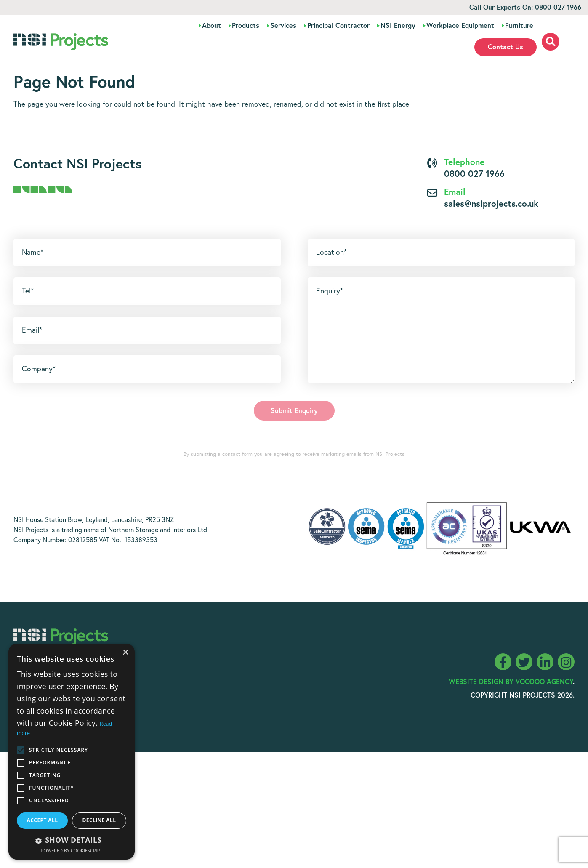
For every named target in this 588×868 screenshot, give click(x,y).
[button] (72, 840)
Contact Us (506, 47)
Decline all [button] (99, 820)
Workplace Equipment (460, 26)
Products (246, 26)
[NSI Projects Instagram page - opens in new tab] (566, 662)
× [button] (125, 653)
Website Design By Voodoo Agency (511, 682)
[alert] (72, 752)
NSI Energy (398, 26)
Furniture (519, 26)
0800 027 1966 (558, 8)
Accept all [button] (43, 820)
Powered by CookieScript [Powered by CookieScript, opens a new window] (72, 851)
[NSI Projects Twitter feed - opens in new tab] (524, 662)
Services (283, 26)
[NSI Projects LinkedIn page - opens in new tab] (545, 662)
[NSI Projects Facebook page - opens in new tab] (503, 662)
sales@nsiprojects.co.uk (491, 204)
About (212, 26)
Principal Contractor (338, 26)
